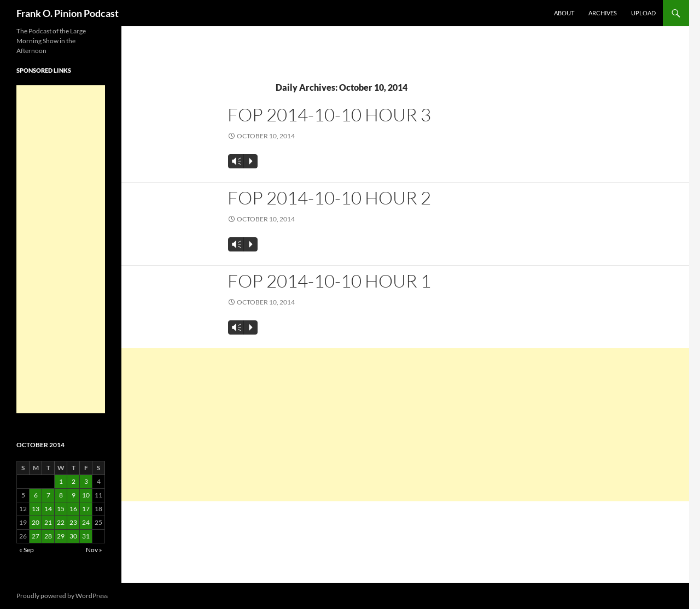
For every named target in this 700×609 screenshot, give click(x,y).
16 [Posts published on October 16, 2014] (73, 509)
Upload (643, 13)
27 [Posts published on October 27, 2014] (36, 536)
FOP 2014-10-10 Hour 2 (329, 198)
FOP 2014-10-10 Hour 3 (329, 115)
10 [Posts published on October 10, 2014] (86, 495)
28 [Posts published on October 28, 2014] (48, 536)
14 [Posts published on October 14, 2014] (48, 509)
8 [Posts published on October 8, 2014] (61, 495)
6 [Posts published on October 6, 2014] (36, 495)
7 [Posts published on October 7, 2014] (48, 495)
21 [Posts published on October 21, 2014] (48, 522)
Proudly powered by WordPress (62, 596)
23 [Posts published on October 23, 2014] (73, 522)
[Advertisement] (405, 425)
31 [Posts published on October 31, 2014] (86, 536)
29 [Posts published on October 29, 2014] (61, 536)
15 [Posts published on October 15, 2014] (61, 509)
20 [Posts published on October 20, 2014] (36, 522)
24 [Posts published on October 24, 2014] (86, 522)
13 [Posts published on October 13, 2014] (36, 509)
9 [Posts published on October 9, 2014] (74, 495)
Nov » (94, 550)
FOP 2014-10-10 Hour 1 (329, 281)
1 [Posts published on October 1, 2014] (61, 481)
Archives (603, 13)
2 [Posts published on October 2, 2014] (74, 481)
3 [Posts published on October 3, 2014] (86, 481)
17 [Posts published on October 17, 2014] (86, 509)
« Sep (27, 550)
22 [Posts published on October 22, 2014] (61, 522)
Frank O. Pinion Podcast (68, 13)
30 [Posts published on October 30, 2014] (73, 536)
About (564, 13)
